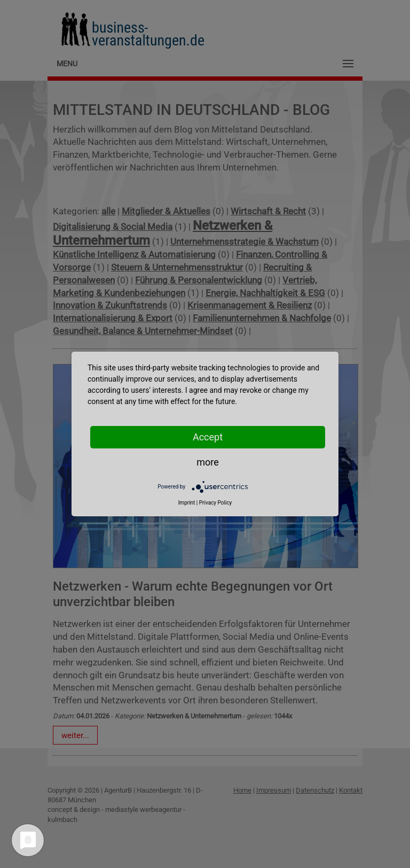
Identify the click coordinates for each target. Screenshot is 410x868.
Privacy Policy (216, 503)
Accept (208, 437)
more (208, 462)
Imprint (187, 503)
